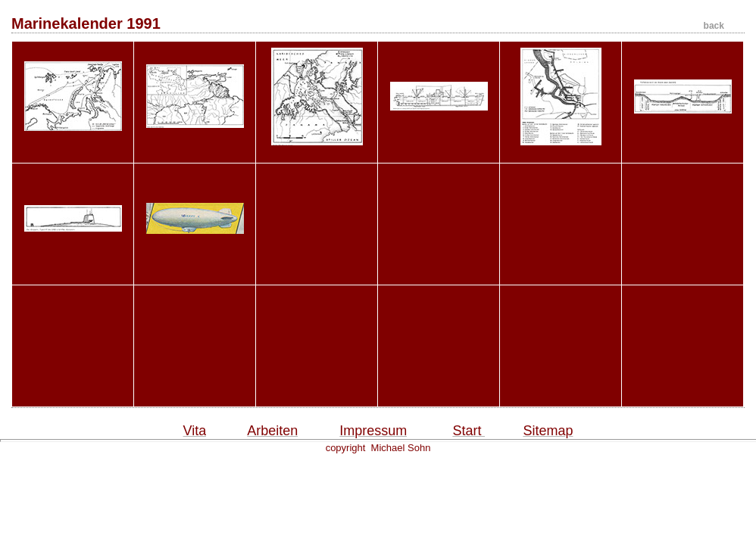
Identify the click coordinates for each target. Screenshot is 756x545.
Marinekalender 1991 (368, 23)
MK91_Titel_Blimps (195, 272)
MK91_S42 (73, 150)
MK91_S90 (195, 150)
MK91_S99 (317, 151)
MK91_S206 (72, 272)
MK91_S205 (682, 150)
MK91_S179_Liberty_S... (439, 150)
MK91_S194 (560, 151)
